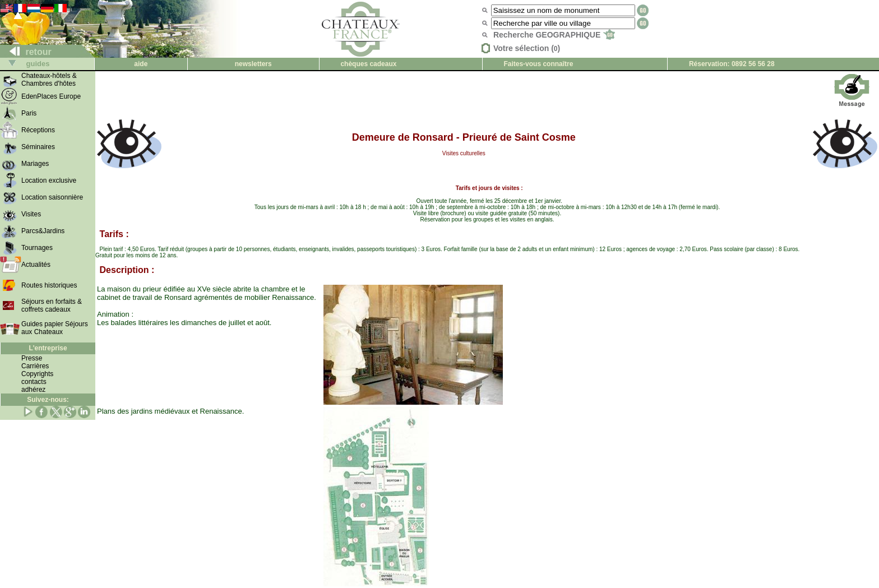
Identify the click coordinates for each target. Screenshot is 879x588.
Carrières (35, 366)
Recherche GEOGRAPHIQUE (554, 35)
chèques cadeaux (368, 64)
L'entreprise (48, 348)
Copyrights (37, 374)
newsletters (253, 64)
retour (26, 52)
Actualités (36, 265)
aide (141, 64)
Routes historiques (49, 285)
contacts (34, 382)
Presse (32, 358)
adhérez (33, 390)
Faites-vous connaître (538, 64)
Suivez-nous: (48, 400)
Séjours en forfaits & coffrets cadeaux (52, 305)
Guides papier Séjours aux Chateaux (55, 328)
